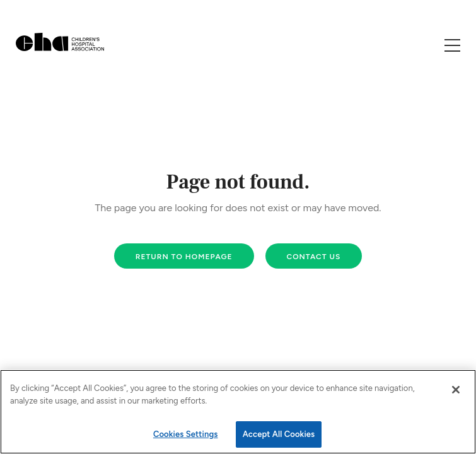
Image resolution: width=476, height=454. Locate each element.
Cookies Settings (186, 434)
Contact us (314, 257)
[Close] (456, 390)
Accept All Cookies (279, 434)
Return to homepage (184, 257)
